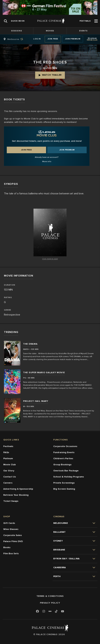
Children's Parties (63, 458)
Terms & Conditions (50, 596)
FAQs (6, 452)
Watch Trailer (50, 75)
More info (47, 162)
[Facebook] (37, 612)
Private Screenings (64, 483)
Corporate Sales (13, 535)
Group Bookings (62, 465)
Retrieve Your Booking (16, 495)
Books (7, 547)
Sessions (17, 31)
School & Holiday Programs (69, 477)
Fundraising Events (64, 452)
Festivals (8, 446)
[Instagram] (44, 612)
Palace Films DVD (13, 541)
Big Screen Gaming (64, 489)
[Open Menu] (96, 21)
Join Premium (73, 39)
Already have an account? (47, 157)
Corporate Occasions (65, 446)
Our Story (9, 471)
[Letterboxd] (50, 611)
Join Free (53, 39)
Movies (50, 31)
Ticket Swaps (11, 501)
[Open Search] (6, 21)
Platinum (8, 458)
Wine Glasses (11, 529)
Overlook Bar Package (66, 471)
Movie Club (9, 465)
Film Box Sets (11, 553)
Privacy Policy (50, 603)
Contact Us (10, 477)
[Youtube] (63, 612)
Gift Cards (9, 523)
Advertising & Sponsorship (18, 489)
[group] (17, 39)
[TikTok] (56, 611)
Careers (8, 483)
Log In (37, 39)
